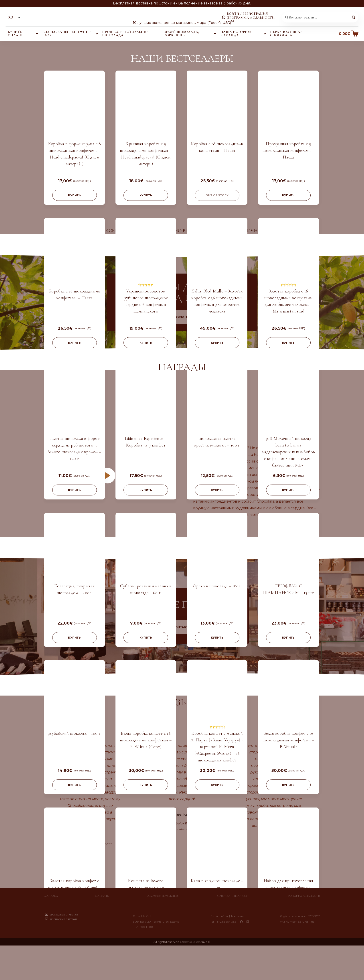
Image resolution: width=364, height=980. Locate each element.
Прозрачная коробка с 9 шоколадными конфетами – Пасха (288, 150)
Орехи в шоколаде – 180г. (217, 586)
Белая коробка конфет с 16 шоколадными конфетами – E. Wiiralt (288, 740)
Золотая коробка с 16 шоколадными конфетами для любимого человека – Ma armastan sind (288, 301)
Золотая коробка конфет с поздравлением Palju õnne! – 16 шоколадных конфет (74, 887)
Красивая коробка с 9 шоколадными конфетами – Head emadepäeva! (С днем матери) (146, 154)
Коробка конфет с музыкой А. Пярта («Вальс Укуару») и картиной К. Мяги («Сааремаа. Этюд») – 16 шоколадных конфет (217, 747)
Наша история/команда (236, 33)
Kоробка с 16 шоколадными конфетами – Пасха (75, 294)
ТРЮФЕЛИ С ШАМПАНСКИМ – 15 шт (288, 589)
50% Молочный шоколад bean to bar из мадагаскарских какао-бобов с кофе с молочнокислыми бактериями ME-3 (288, 452)
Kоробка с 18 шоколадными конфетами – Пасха (217, 147)
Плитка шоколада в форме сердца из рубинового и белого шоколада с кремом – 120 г (74, 448)
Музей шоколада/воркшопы (182, 33)
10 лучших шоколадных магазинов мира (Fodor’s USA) (182, 22)
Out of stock (217, 195)
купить (74, 195)
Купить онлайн (16, 33)
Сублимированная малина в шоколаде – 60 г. (146, 589)
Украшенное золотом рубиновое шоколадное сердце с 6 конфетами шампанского (146, 301)
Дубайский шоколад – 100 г (74, 733)
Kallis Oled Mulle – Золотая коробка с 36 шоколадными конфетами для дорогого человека (217, 301)
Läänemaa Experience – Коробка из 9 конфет (146, 442)
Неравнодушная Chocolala (286, 33)
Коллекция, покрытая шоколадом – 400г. (75, 589)
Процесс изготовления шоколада (125, 33)
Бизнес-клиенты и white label (67, 33)
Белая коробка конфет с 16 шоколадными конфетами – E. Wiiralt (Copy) (146, 740)
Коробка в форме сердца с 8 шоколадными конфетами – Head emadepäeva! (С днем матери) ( (75, 154)
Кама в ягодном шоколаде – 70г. (217, 884)
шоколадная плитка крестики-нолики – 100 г (217, 442)
